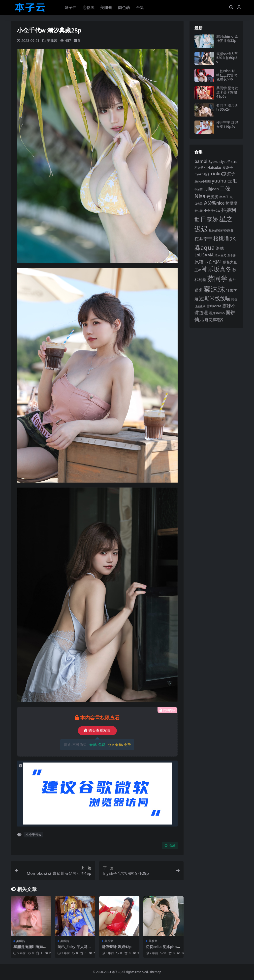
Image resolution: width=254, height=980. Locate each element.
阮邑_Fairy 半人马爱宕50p (75, 949)
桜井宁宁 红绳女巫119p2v (227, 124)
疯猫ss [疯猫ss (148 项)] (201, 261)
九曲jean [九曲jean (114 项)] (211, 189)
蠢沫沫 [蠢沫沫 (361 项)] (214, 289)
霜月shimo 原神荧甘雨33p (227, 38)
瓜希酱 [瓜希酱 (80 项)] (232, 255)
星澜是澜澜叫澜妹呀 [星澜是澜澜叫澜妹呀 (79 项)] (221, 230)
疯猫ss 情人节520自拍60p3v (227, 58)
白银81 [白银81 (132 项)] (215, 262)
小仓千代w (33, 835)
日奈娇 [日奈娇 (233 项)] (209, 219)
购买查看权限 (97, 731)
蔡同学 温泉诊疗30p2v (227, 107)
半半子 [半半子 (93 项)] (224, 197)
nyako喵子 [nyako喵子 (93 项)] (202, 174)
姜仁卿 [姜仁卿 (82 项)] (199, 211)
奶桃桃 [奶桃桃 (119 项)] (231, 203)
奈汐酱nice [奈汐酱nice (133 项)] (214, 203)
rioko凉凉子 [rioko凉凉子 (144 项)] (223, 174)
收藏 (170, 845)
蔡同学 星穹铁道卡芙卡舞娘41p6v (227, 92)
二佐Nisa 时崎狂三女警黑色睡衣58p (227, 75)
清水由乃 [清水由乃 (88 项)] (221, 255)
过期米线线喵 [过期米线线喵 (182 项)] (215, 298)
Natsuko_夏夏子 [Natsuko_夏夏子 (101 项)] (220, 168)
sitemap (155, 972)
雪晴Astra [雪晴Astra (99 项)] (214, 306)
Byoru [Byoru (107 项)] (213, 162)
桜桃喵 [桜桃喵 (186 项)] (221, 238)
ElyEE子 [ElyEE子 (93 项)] (225, 162)
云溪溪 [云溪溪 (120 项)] (212, 197)
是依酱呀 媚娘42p (117, 946)
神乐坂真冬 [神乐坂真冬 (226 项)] (217, 269)
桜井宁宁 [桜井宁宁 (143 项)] (203, 239)
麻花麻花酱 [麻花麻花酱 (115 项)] (214, 320)
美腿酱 (52, 41)
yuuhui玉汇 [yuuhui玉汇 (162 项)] (224, 181)
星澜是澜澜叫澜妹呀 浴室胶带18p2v (30, 949)
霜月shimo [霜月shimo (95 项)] (217, 313)
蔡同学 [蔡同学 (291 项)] (217, 278)
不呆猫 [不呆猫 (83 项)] (199, 189)
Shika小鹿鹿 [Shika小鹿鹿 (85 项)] (203, 181)
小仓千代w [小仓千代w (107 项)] (212, 210)
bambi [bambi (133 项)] (201, 161)
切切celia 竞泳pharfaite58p (163, 949)
